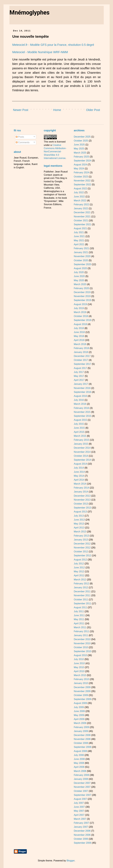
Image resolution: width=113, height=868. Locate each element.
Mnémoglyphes (30, 13)
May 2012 (79, 572)
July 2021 (79, 232)
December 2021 (82, 212)
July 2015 (79, 424)
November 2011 (82, 595)
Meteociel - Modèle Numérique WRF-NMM (40, 52)
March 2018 (80, 344)
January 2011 (81, 635)
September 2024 (82, 161)
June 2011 (79, 615)
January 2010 (81, 683)
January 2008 (81, 779)
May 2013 (79, 524)
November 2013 (82, 500)
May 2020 (79, 280)
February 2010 (81, 679)
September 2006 (82, 843)
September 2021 (82, 224)
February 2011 (81, 631)
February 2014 (81, 488)
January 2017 (81, 384)
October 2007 (81, 791)
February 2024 (81, 172)
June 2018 (79, 332)
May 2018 (79, 336)
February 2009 (81, 727)
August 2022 (80, 188)
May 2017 (79, 376)
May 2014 (79, 476)
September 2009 (82, 699)
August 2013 (80, 512)
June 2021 (79, 236)
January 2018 (81, 352)
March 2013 (80, 532)
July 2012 (79, 564)
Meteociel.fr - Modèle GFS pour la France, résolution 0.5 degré (53, 45)
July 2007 (79, 803)
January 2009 (81, 731)
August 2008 (80, 751)
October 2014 (81, 456)
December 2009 (82, 687)
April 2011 (79, 623)
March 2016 (80, 404)
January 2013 (81, 540)
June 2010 (79, 663)
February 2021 (81, 248)
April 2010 (79, 671)
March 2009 (80, 723)
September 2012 (82, 556)
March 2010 (80, 675)
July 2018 (79, 328)
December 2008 (82, 735)
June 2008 (79, 759)
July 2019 (79, 308)
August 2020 (80, 268)
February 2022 (81, 204)
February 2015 (81, 440)
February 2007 (81, 823)
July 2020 (79, 272)
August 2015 (80, 420)
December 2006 (82, 831)
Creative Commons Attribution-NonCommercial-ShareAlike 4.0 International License (55, 152)
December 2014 (82, 448)
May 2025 (79, 149)
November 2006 (82, 835)
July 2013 (79, 516)
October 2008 (81, 743)
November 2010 (82, 643)
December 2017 (82, 356)
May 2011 (79, 619)
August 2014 (80, 464)
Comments (23, 142)
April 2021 (79, 244)
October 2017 (81, 360)
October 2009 (81, 695)
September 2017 (82, 364)
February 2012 (81, 584)
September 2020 (82, 264)
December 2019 (82, 292)
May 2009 (79, 715)
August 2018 (80, 324)
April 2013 (79, 528)
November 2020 (82, 256)
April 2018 (79, 340)
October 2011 (81, 600)
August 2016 (80, 396)
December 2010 (82, 639)
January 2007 (81, 827)
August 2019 (80, 304)
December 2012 (82, 544)
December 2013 (82, 496)
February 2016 (81, 408)
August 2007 (80, 799)
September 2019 (82, 300)
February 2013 (81, 536)
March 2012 (80, 580)
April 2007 (79, 815)
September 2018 (82, 320)
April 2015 (79, 432)
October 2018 (81, 316)
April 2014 (79, 480)
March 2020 (80, 284)
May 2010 (79, 667)
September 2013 (82, 508)
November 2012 (82, 548)
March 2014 (80, 484)
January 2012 (81, 587)
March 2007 (80, 819)
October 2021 (81, 220)
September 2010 (82, 651)
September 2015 (82, 416)
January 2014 (81, 492)
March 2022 (80, 201)
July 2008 (79, 755)
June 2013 (79, 520)
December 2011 (82, 591)
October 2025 (81, 141)
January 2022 (81, 208)
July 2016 (79, 400)
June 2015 (79, 428)
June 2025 (79, 145)
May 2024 (79, 169)
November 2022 (82, 181)
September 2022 (82, 185)
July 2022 (79, 192)
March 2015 (80, 436)
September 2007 (82, 795)
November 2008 (82, 739)
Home (57, 110)
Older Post (93, 110)
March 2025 (80, 153)
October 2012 (81, 552)
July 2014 (79, 468)
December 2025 (82, 137)
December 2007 (82, 783)
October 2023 (81, 177)
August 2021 (80, 228)
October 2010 (81, 647)
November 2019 (82, 296)
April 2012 (79, 575)
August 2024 (80, 165)
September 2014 (82, 460)
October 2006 (81, 839)
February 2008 (81, 775)
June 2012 (79, 568)
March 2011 (80, 627)
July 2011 (79, 611)
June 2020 (79, 276)
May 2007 (79, 811)
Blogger (70, 861)
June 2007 (79, 807)
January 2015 (81, 444)
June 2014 (79, 472)
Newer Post (21, 110)
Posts (20, 137)
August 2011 (80, 607)
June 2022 (79, 197)
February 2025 (81, 157)
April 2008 (79, 767)
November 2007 (82, 787)
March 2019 (80, 312)
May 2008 (79, 763)
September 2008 (82, 747)
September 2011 (82, 603)
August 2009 (80, 703)
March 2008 (80, 771)
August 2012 (80, 560)
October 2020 (81, 260)
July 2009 (79, 707)
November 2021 (82, 217)
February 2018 (81, 348)
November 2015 (82, 412)
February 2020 (81, 288)
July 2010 (79, 659)
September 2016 (82, 392)
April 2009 (79, 719)
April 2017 (79, 380)
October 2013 (81, 504)
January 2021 (81, 252)
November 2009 (82, 691)
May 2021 (79, 240)
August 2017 (80, 368)
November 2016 (82, 388)
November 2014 (82, 452)
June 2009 (79, 711)
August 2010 (80, 655)
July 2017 (79, 372)
